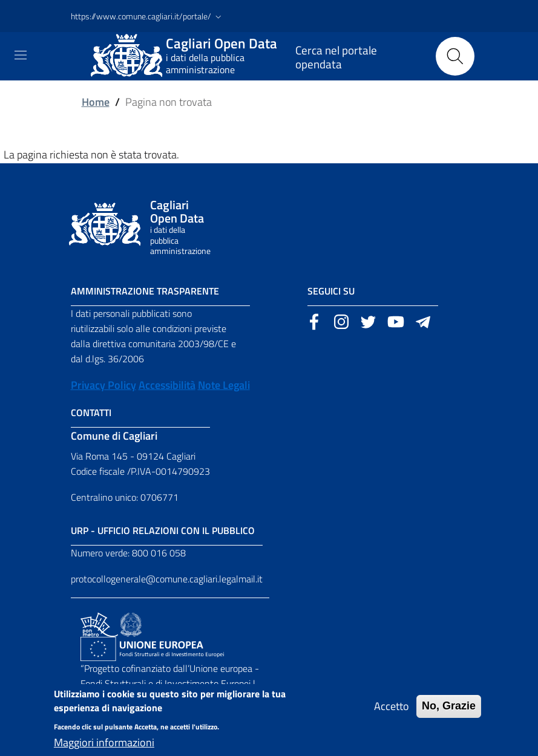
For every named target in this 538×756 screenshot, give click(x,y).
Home (96, 102)
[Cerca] (455, 56)
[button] (147, 16)
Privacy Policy (103, 385)
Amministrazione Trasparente (145, 291)
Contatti (91, 412)
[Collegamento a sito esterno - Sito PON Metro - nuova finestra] (99, 624)
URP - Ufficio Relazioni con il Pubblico (163, 530)
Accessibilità (167, 385)
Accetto (392, 714)
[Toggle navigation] (21, 55)
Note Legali (224, 385)
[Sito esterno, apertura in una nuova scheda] (314, 321)
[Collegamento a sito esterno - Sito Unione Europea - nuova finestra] (152, 648)
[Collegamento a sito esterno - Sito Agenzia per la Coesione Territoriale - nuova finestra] (131, 624)
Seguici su (331, 291)
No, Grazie (449, 714)
